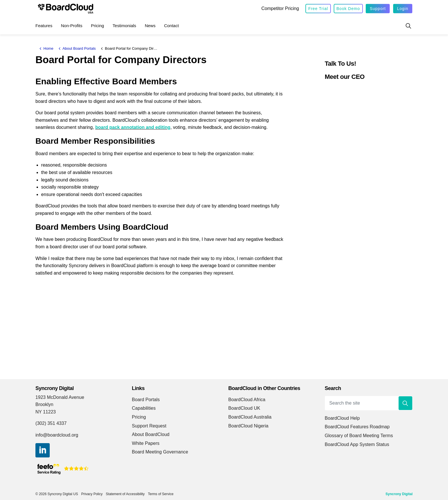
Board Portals (146, 400)
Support (378, 9)
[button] (405, 403)
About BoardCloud (151, 434)
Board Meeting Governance (160, 452)
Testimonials (124, 26)
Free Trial (318, 9)
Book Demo (348, 9)
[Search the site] (369, 403)
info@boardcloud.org (57, 435)
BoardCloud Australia (250, 417)
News (150, 26)
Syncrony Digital (399, 494)
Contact (171, 26)
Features (44, 26)
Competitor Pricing (280, 8)
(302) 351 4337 (51, 423)
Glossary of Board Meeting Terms (359, 436)
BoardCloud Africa (247, 400)
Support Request (149, 426)
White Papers (146, 443)
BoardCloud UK (244, 408)
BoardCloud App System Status (357, 444)
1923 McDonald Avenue (61, 397)
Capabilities (144, 408)
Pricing (97, 26)
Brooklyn (44, 404)
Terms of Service (161, 494)
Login (403, 9)
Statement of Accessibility (125, 494)
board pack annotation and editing (133, 127)
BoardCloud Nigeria (248, 426)
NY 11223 (46, 412)
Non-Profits (72, 26)
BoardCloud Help (342, 418)
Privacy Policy (92, 494)
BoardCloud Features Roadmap (357, 427)
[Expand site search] (408, 26)
